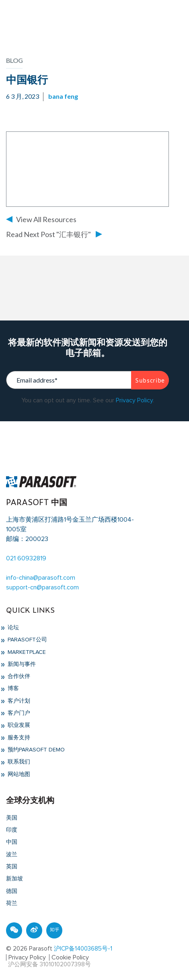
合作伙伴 (18, 676)
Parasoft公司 (27, 640)
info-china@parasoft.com (41, 578)
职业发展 (18, 725)
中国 (12, 842)
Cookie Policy (70, 957)
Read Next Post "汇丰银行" (48, 234)
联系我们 (18, 762)
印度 (12, 830)
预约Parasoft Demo (35, 750)
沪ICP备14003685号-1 (83, 949)
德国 (12, 891)
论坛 (12, 628)
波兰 (12, 855)
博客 (12, 689)
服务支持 (18, 738)
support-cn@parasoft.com (42, 587)
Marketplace (26, 652)
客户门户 (18, 713)
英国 (12, 867)
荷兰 (12, 903)
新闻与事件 (21, 664)
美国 (12, 818)
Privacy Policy (134, 400)
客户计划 (18, 701)
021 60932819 (26, 558)
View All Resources (46, 219)
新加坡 (14, 879)
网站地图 (18, 774)
